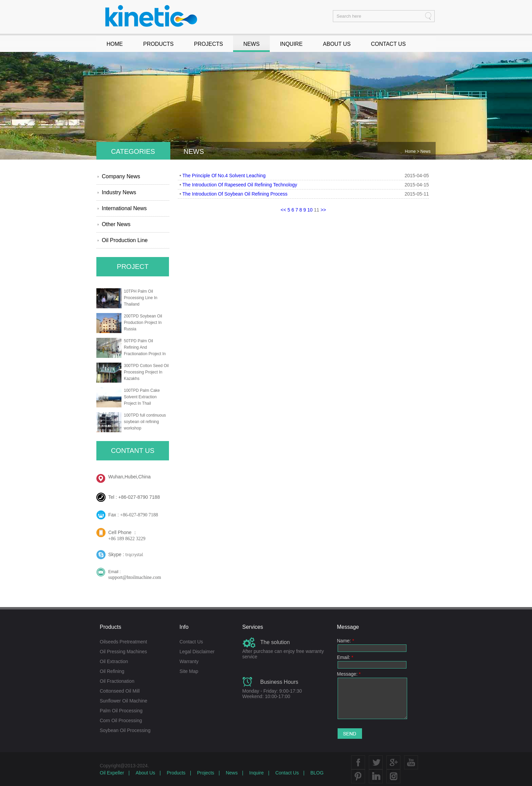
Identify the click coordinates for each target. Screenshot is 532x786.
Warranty (189, 661)
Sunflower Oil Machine (123, 701)
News (425, 151)
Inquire (257, 773)
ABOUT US (337, 44)
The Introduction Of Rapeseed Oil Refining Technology (240, 185)
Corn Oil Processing (121, 720)
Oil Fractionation (117, 681)
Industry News (119, 192)
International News (124, 208)
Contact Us (191, 642)
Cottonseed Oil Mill (120, 691)
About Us (146, 773)
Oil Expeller (112, 773)
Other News (116, 224)
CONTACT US (388, 44)
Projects (206, 773)
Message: (349, 674)
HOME (115, 44)
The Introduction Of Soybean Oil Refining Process (235, 194)
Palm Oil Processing (121, 711)
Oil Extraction (114, 661)
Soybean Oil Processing (125, 730)
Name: (346, 641)
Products (176, 773)
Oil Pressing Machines (123, 652)
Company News (121, 176)
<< (283, 210)
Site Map (189, 671)
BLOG (317, 773)
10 (310, 210)
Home (411, 151)
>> (323, 210)
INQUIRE (291, 44)
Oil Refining (112, 671)
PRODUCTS (158, 44)
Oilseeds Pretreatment (123, 642)
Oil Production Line (125, 240)
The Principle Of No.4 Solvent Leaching (224, 176)
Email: (345, 657)
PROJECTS (208, 44)
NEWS (251, 44)
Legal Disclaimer (197, 652)
